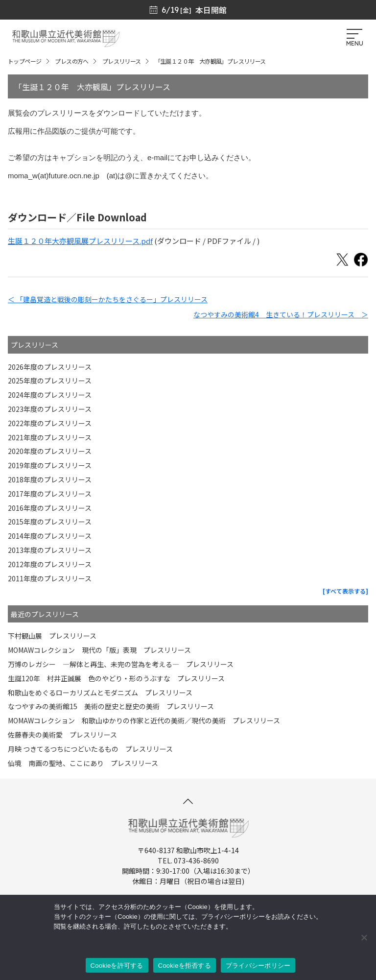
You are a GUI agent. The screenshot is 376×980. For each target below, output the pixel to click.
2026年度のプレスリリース (50, 367)
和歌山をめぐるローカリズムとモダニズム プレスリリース (100, 693)
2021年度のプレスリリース (50, 437)
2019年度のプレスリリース (50, 465)
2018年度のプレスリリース (50, 479)
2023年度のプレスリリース (50, 409)
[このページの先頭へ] (188, 801)
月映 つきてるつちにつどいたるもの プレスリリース (90, 749)
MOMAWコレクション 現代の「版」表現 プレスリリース (99, 650)
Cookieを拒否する (185, 966)
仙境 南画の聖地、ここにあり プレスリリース (83, 763)
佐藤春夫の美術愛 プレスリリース (62, 735)
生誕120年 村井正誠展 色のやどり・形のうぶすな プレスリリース (116, 678)
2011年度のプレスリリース (50, 578)
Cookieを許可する (117, 966)
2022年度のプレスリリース (50, 423)
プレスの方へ (71, 61)
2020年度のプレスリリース (50, 451)
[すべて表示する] (345, 591)
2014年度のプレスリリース (50, 536)
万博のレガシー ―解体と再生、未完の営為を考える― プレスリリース (121, 664)
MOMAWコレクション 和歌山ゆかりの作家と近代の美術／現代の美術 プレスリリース (144, 720)
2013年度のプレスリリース (50, 550)
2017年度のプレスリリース (50, 494)
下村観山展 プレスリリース (52, 636)
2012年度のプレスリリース (50, 564)
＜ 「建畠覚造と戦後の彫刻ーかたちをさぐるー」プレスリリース (108, 299)
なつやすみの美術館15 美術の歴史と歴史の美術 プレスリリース (111, 706)
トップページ (24, 61)
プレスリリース (122, 61)
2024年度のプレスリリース (50, 395)
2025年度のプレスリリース (50, 381)
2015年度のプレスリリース (50, 522)
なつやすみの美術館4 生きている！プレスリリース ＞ (281, 314)
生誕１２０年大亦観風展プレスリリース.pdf (80, 241)
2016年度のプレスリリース (50, 508)
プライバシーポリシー (258, 966)
